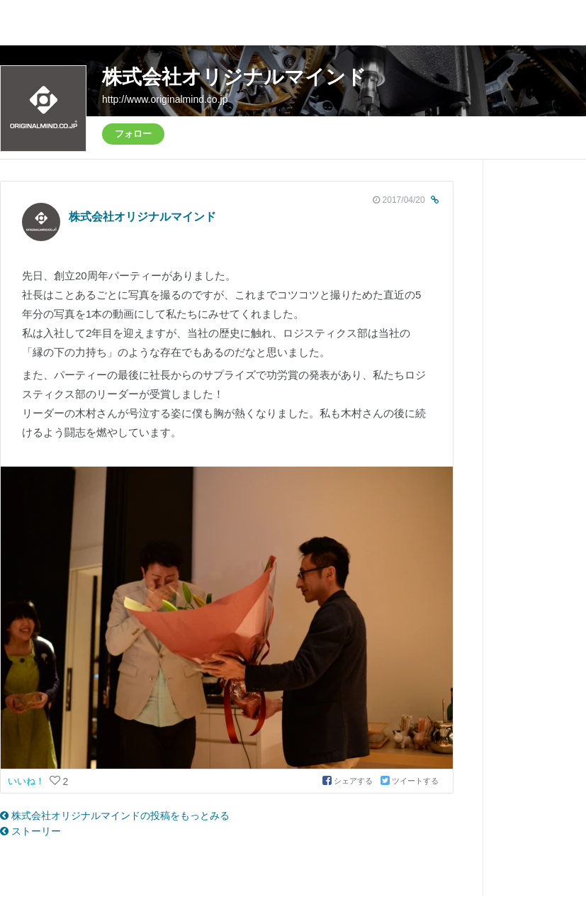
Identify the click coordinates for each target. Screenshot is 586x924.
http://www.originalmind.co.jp (165, 99)
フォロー (133, 134)
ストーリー (30, 831)
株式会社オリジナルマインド (234, 77)
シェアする (349, 781)
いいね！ (28, 781)
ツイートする (410, 781)
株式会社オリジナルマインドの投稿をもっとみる (115, 816)
